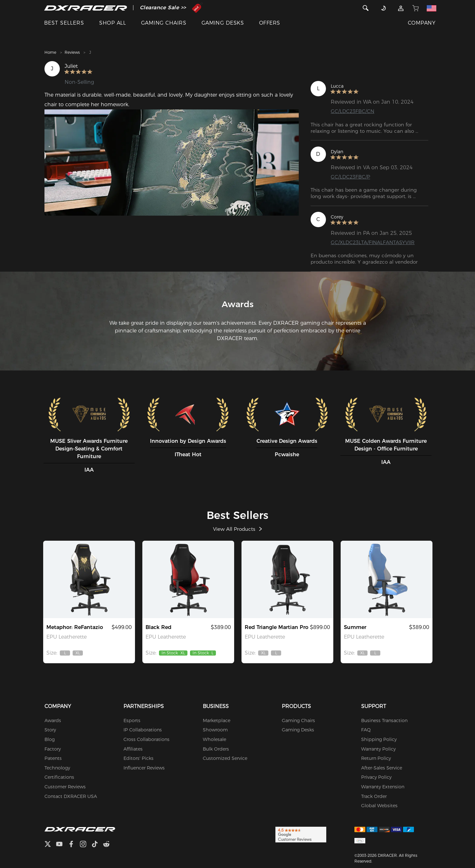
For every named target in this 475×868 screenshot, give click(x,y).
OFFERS (270, 23)
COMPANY (422, 23)
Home (50, 52)
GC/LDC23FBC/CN (353, 111)
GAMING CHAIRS (164, 23)
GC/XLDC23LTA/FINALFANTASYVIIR (375, 243)
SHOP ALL (112, 23)
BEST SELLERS (64, 23)
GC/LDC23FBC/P (351, 177)
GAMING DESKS (223, 23)
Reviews (72, 52)
